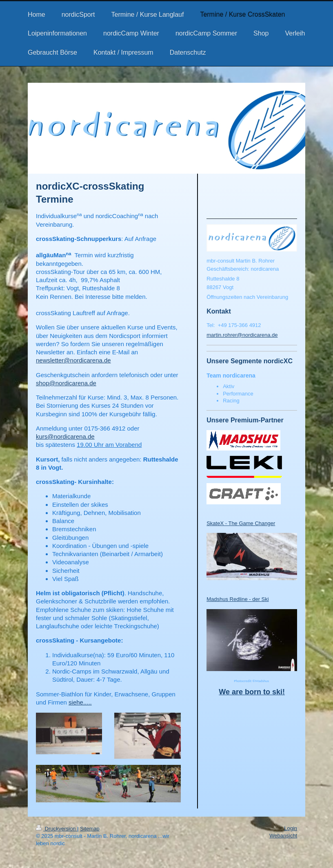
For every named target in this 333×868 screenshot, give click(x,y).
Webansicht (283, 836)
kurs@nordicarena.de (65, 436)
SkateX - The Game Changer (241, 523)
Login (291, 828)
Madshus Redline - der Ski (238, 599)
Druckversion (57, 829)
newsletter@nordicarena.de (73, 360)
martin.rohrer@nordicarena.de (242, 335)
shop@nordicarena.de (66, 383)
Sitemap (90, 829)
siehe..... (80, 702)
